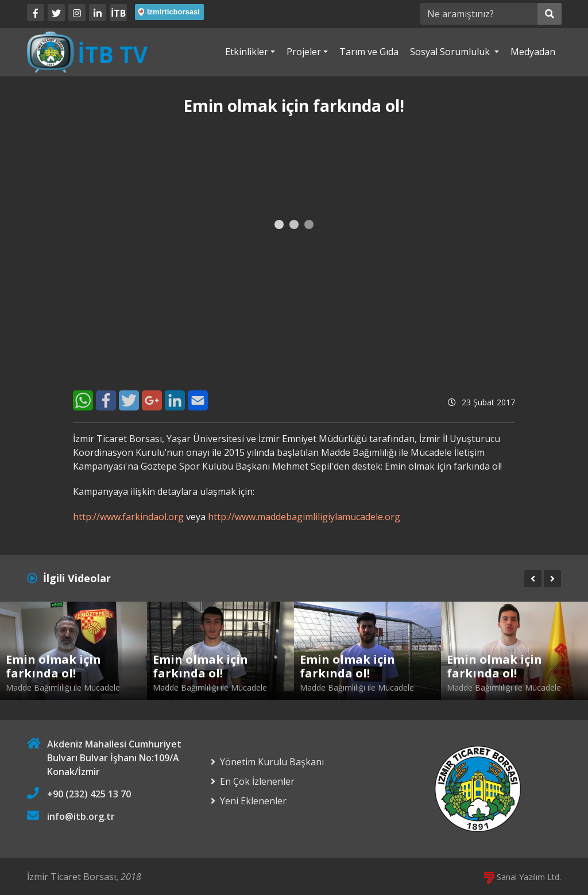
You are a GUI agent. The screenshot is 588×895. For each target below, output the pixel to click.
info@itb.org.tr (81, 816)
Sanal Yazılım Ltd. (523, 877)
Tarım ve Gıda (369, 52)
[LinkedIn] (98, 13)
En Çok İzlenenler (257, 781)
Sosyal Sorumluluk (451, 52)
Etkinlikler (247, 52)
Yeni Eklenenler (253, 801)
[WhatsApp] (83, 400)
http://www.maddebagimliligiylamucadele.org (304, 517)
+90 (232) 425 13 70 (89, 794)
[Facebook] (36, 13)
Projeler (304, 52)
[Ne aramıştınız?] (479, 14)
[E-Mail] (198, 400)
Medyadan (533, 52)
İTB (118, 13)
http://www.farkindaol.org (128, 517)
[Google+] (152, 400)
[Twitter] (56, 13)
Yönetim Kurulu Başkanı (272, 762)
